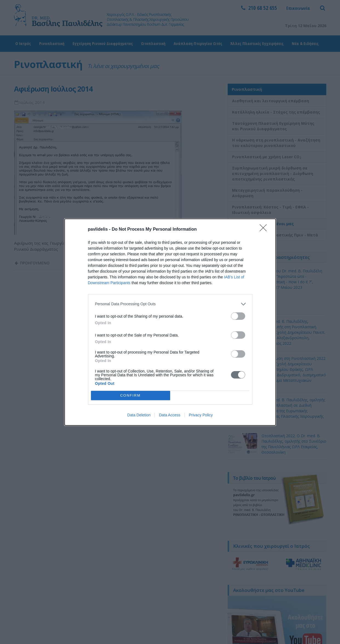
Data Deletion (139, 415)
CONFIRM (131, 395)
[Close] (265, 230)
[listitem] (170, 304)
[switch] (238, 316)
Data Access (170, 415)
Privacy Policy (201, 415)
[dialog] (170, 322)
